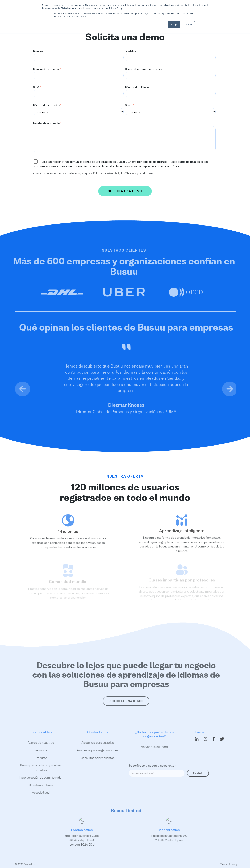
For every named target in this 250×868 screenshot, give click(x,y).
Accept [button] (174, 25)
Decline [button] (188, 25)
